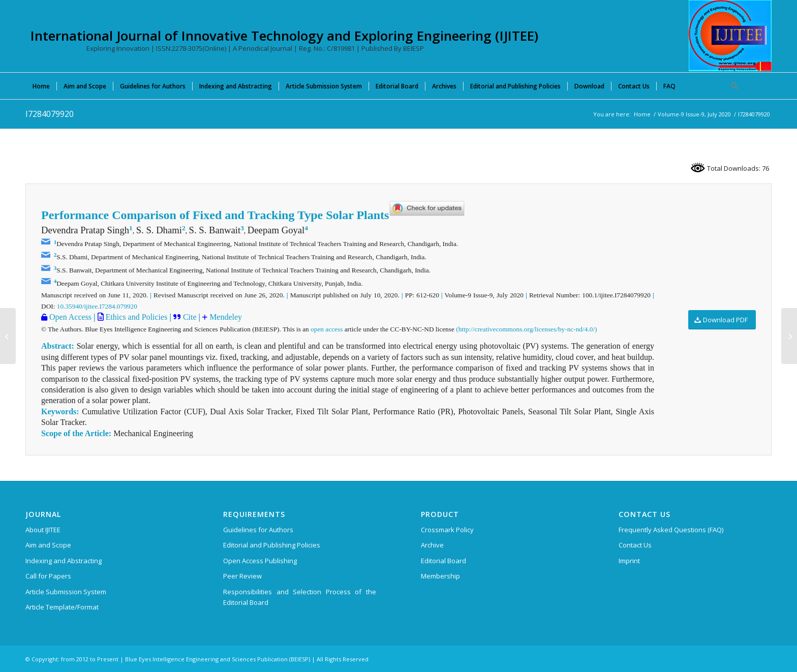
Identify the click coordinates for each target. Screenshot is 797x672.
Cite (190, 317)
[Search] (731, 86)
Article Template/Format (62, 607)
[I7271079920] (8, 336)
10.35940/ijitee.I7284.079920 (97, 306)
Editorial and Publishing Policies (272, 545)
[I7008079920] (789, 336)
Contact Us (635, 545)
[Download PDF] (722, 320)
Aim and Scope (48, 545)
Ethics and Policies (136, 317)
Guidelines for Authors (258, 530)
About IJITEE (43, 530)
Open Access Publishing (260, 561)
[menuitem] (41, 86)
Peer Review (242, 576)
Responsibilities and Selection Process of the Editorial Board (300, 597)
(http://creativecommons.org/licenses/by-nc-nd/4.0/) (526, 329)
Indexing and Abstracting (64, 561)
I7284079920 (50, 114)
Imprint (629, 561)
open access (327, 329)
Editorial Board (443, 561)
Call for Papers (48, 576)
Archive (432, 545)
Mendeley (225, 317)
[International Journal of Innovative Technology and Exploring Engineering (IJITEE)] (730, 36)
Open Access (69, 317)
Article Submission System (66, 592)
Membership (440, 576)
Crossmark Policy (447, 530)
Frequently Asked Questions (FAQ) (671, 530)
